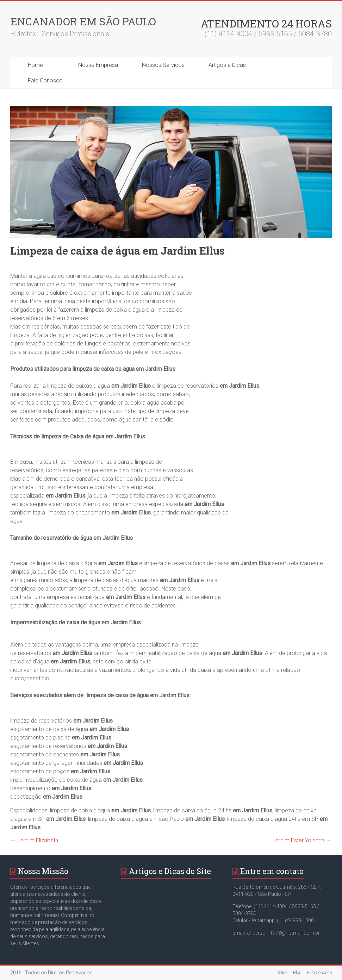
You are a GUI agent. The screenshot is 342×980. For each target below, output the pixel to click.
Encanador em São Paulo (83, 21)
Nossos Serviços (163, 65)
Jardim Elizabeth (34, 840)
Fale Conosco (45, 80)
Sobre (282, 973)
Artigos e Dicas (227, 65)
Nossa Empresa (98, 65)
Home (35, 65)
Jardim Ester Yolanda (302, 840)
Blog (297, 973)
